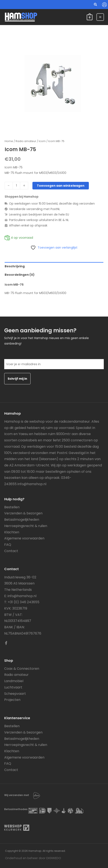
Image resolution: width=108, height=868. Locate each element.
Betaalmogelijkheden (22, 520)
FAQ (8, 545)
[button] (96, 5)
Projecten (12, 700)
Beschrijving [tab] (15, 266)
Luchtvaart (13, 687)
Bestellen (12, 507)
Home (9, 141)
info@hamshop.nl (32, 484)
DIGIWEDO (54, 858)
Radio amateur (26, 141)
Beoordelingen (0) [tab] (20, 275)
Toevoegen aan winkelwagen (61, 186)
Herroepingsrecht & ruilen (26, 526)
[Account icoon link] (104, 5)
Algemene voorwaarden (24, 538)
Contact (11, 551)
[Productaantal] (17, 186)
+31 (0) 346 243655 (24, 602)
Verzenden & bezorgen (23, 513)
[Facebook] (6, 643)
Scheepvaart (15, 694)
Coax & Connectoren (22, 669)
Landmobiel (14, 681)
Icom (42, 141)
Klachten (12, 532)
